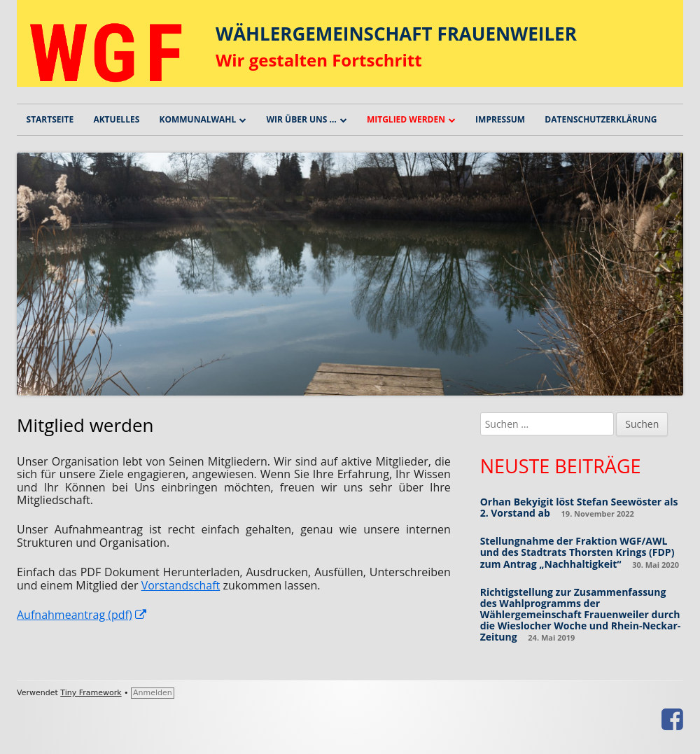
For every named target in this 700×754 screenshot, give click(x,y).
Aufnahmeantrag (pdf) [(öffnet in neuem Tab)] (82, 615)
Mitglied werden (406, 119)
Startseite (50, 119)
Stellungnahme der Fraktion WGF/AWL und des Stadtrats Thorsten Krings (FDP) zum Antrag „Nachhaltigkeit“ (577, 552)
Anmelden (153, 693)
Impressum (500, 119)
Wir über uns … (301, 119)
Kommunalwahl (197, 119)
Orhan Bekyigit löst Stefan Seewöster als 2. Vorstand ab (579, 507)
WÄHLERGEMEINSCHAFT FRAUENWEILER (396, 34)
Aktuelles (116, 119)
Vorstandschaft (181, 585)
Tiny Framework (91, 693)
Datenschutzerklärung (601, 119)
